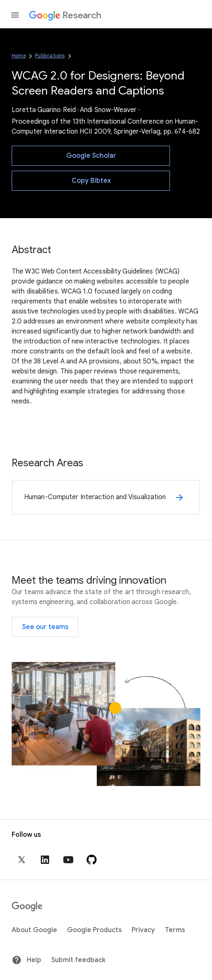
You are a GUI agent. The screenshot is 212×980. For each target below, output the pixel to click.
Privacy (143, 930)
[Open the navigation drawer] (15, 15)
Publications (50, 56)
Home (19, 56)
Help (26, 960)
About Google (34, 930)
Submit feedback (78, 960)
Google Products (94, 930)
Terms (175, 930)
